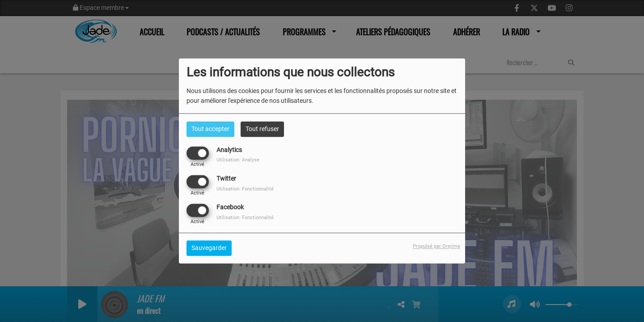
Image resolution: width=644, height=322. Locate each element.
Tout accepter (210, 129)
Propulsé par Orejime (436, 247)
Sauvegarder (209, 248)
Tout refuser (262, 129)
